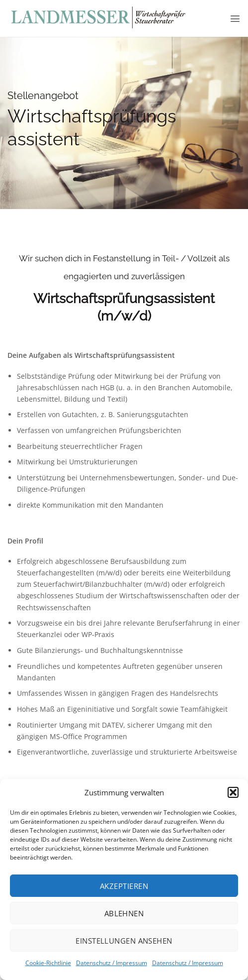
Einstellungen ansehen (124, 941)
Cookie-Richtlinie (48, 963)
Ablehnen (124, 913)
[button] (233, 792)
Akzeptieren (124, 886)
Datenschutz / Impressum (112, 963)
